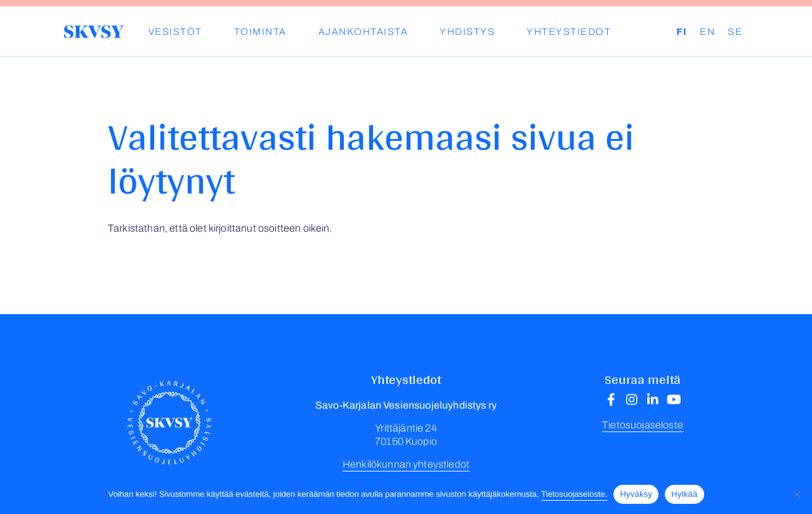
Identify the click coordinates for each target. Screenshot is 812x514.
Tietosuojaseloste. (574, 494)
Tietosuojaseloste (643, 425)
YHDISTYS (467, 32)
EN (707, 32)
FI (682, 32)
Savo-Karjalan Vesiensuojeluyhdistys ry (94, 32)
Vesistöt (175, 32)
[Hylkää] (796, 494)
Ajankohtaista (363, 32)
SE (735, 32)
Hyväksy (636, 494)
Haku (667, 32)
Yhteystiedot (569, 32)
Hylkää (684, 494)
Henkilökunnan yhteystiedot (406, 464)
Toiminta (260, 32)
